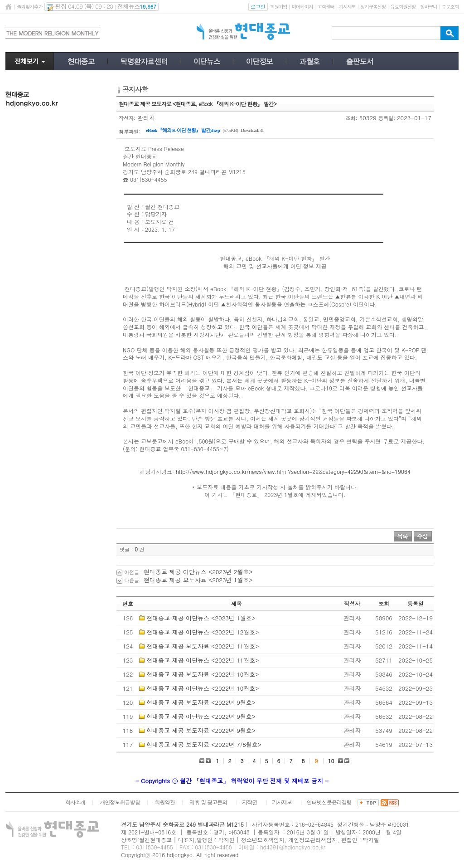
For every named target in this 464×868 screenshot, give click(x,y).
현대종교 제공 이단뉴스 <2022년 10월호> (203, 688)
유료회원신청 (403, 7)
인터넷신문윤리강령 (329, 802)
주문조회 (450, 7)
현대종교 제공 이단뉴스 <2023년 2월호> (198, 572)
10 (331, 761)
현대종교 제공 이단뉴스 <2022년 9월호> (201, 716)
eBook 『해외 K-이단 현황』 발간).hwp (183, 130)
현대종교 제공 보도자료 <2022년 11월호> (203, 646)
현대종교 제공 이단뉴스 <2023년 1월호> (201, 618)
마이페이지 (302, 7)
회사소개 (75, 802)
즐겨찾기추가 (29, 7)
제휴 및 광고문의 (208, 802)
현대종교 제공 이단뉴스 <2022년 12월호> (203, 632)
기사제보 (347, 7)
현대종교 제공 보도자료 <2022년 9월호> (201, 702)
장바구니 (428, 7)
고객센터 (326, 7)
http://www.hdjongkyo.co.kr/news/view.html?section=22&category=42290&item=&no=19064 (293, 471)
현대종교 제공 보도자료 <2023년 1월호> (198, 580)
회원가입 (278, 7)
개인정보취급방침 (120, 802)
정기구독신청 (373, 7)
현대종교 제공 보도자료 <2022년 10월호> (203, 674)
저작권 (249, 802)
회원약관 (164, 802)
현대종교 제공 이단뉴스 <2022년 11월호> (203, 660)
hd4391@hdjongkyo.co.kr (293, 847)
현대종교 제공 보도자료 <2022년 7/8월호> (204, 744)
